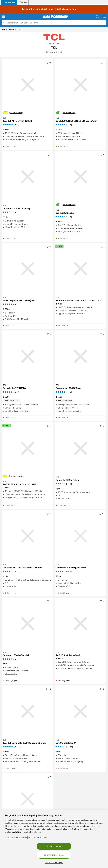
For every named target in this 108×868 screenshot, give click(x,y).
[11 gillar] (49, 247)
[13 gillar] (101, 514)
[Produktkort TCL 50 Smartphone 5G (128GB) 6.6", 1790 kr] (28, 269)
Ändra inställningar (54, 862)
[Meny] (3, 17)
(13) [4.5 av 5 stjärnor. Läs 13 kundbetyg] (18, 304)
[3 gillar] (49, 426)
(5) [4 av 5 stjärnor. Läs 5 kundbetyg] (71, 572)
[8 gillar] (102, 601)
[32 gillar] (49, 514)
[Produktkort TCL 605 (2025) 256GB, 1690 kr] (80, 177)
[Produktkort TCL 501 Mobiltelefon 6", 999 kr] (80, 711)
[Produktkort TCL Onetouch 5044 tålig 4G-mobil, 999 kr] (80, 536)
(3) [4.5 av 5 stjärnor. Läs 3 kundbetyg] (71, 217)
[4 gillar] (102, 426)
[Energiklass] (5, 113)
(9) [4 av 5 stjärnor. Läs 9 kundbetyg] (18, 125)
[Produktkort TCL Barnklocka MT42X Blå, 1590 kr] (28, 356)
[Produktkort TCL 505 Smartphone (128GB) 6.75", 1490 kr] (28, 799)
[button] (61, 52)
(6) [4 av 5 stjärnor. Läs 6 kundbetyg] (18, 392)
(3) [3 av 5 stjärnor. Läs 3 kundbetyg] (71, 484)
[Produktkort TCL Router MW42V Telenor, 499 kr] (80, 448)
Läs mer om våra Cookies (16, 837)
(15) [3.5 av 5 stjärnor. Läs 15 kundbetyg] (18, 659)
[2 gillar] (49, 155)
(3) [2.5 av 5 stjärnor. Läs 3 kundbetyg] (18, 212)
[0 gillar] (102, 63)
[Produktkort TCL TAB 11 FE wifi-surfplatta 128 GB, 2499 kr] (28, 448)
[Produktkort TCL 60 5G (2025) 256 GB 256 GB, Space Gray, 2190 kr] (80, 85)
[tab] (9, 2)
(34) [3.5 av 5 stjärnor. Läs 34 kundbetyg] (18, 572)
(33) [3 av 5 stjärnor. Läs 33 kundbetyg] (71, 747)
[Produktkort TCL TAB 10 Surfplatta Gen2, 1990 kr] (80, 624)
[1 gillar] (102, 334)
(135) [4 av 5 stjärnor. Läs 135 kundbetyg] (19, 747)
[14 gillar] (49, 63)
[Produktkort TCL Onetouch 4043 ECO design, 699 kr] (28, 177)
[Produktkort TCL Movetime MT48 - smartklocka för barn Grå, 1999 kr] (80, 269)
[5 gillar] (102, 155)
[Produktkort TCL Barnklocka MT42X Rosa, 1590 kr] (80, 356)
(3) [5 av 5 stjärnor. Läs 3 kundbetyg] (71, 125)
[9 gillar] (102, 689)
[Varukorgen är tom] (105, 16)
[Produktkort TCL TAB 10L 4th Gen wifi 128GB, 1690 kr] (28, 85)
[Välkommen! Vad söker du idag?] (56, 23)
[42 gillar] (49, 689)
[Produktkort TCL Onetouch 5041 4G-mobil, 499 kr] (28, 624)
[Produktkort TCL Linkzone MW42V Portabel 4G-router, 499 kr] (28, 536)
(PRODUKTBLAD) (16, 113)
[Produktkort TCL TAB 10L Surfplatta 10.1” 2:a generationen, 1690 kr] (28, 711)
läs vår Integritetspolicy (38, 837)
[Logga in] (98, 16)
